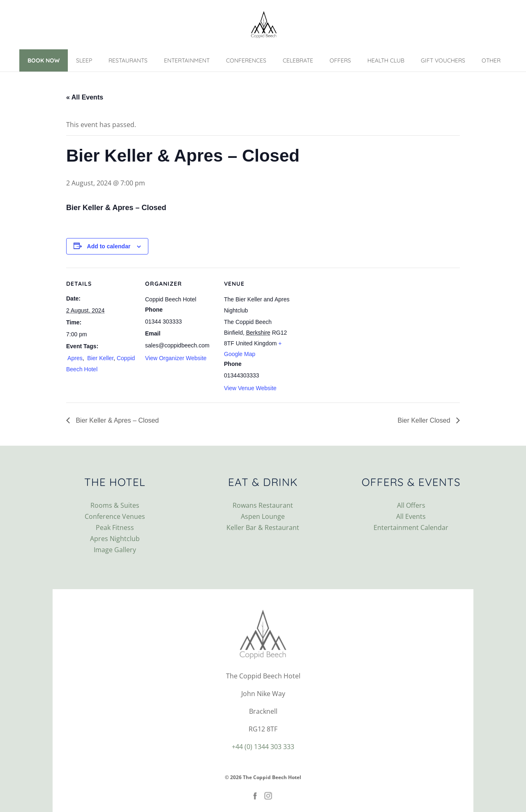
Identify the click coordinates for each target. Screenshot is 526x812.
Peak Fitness (115, 527)
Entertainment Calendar (411, 527)
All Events (411, 516)
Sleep (84, 60)
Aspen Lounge (263, 516)
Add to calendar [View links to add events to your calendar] (109, 246)
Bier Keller (99, 358)
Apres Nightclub (115, 539)
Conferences (246, 60)
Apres (74, 358)
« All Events (85, 97)
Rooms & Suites (115, 505)
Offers (340, 60)
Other (491, 60)
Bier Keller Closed (425, 420)
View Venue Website (250, 388)
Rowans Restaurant (263, 505)
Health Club (386, 60)
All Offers (411, 505)
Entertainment (187, 60)
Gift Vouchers (443, 60)
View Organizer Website (176, 358)
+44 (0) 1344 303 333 (263, 747)
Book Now (44, 60)
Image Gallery (115, 550)
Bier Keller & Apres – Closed (116, 420)
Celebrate (298, 60)
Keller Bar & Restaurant (263, 527)
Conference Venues (115, 516)
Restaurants (128, 60)
